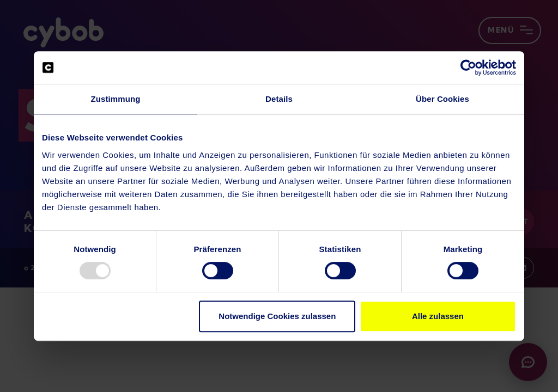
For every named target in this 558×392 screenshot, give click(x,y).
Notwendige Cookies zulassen (277, 316)
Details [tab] (279, 99)
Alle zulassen (438, 316)
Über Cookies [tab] (442, 99)
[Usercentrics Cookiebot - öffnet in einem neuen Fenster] (468, 68)
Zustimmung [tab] (116, 99)
